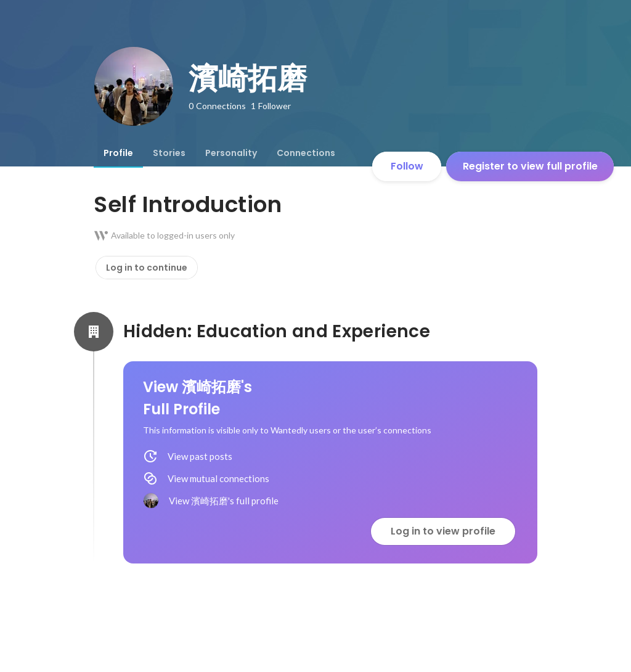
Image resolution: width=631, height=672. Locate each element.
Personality (231, 153)
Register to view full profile (530, 166)
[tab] (118, 153)
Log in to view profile (443, 531)
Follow (407, 166)
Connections (306, 153)
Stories (169, 153)
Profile (118, 153)
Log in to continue (147, 268)
